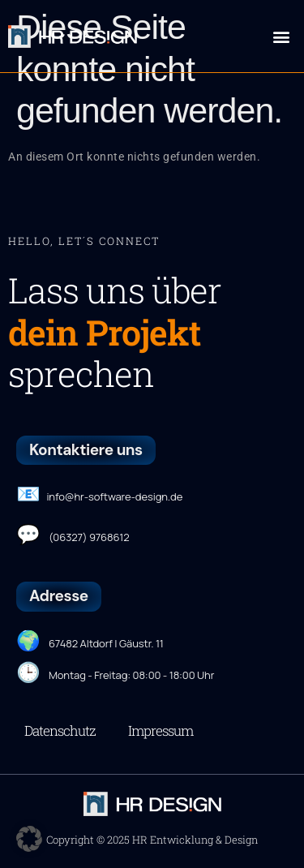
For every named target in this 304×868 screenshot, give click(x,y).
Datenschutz (60, 730)
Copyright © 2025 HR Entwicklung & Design (152, 840)
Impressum (161, 730)
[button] (281, 36)
